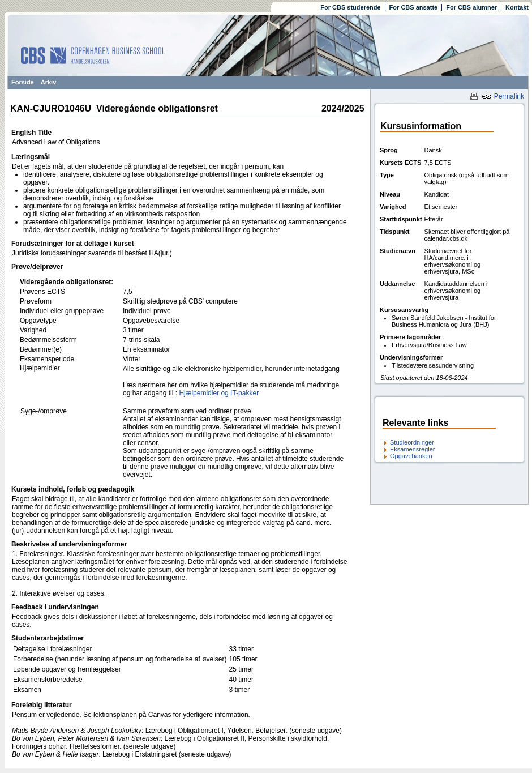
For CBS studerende (350, 7)
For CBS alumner (471, 7)
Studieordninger (412, 442)
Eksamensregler (412, 449)
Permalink (503, 96)
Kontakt (517, 7)
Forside (23, 82)
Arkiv (49, 82)
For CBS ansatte (414, 7)
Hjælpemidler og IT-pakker (219, 393)
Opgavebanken (411, 456)
